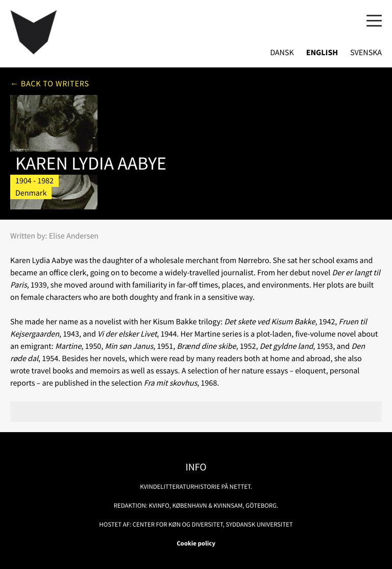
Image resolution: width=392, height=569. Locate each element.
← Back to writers (50, 84)
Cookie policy (196, 543)
